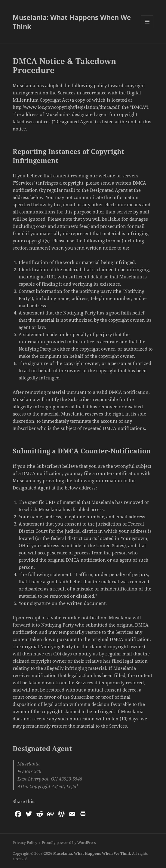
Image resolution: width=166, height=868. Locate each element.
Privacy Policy (25, 843)
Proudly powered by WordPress (69, 843)
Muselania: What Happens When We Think (72, 22)
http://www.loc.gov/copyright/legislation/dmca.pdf (66, 107)
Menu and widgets (147, 28)
